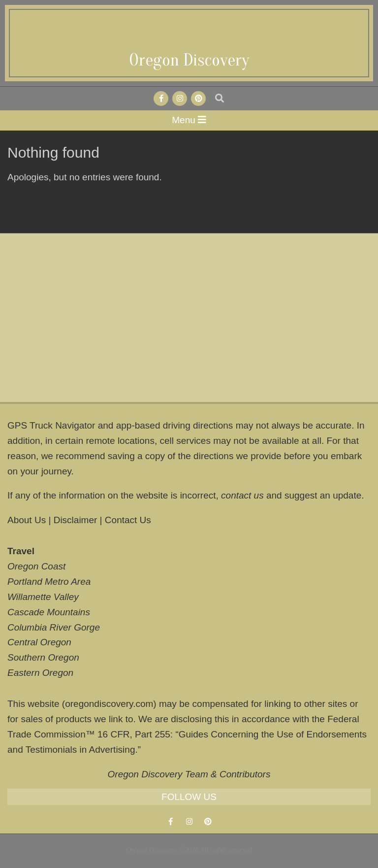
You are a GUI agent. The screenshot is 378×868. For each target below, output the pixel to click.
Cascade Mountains (49, 612)
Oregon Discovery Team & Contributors (189, 774)
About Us (27, 520)
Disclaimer (76, 520)
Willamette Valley (43, 597)
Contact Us (128, 520)
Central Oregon (39, 642)
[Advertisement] (189, 318)
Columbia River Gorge (54, 627)
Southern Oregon (43, 657)
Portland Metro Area (49, 582)
